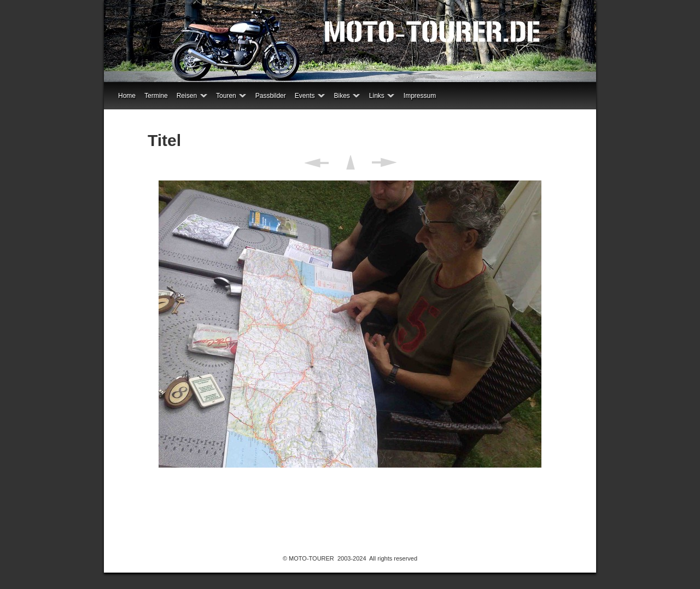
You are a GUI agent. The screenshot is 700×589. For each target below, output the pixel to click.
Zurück (316, 162)
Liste (350, 162)
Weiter (384, 162)
